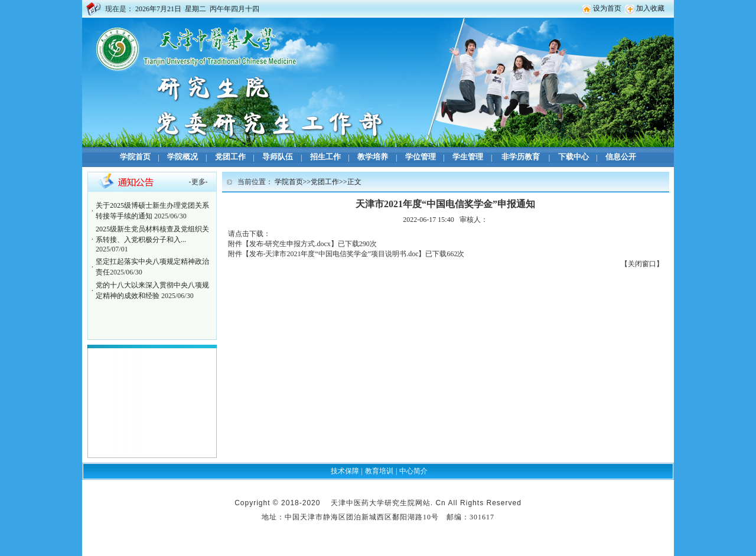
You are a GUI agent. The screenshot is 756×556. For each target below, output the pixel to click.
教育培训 (379, 471)
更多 (198, 182)
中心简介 (413, 471)
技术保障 (345, 471)
